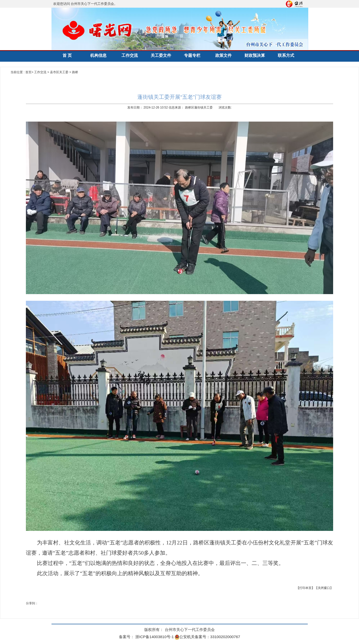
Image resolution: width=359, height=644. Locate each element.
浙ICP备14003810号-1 (155, 637)
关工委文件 (161, 55)
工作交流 (130, 55)
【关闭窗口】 (324, 588)
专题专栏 (192, 55)
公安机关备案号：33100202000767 (207, 637)
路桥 (75, 72)
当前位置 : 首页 (21, 72)
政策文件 (223, 55)
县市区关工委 (60, 72)
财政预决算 (255, 55)
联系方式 (286, 55)
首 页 (67, 55)
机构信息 (98, 55)
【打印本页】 (305, 588)
